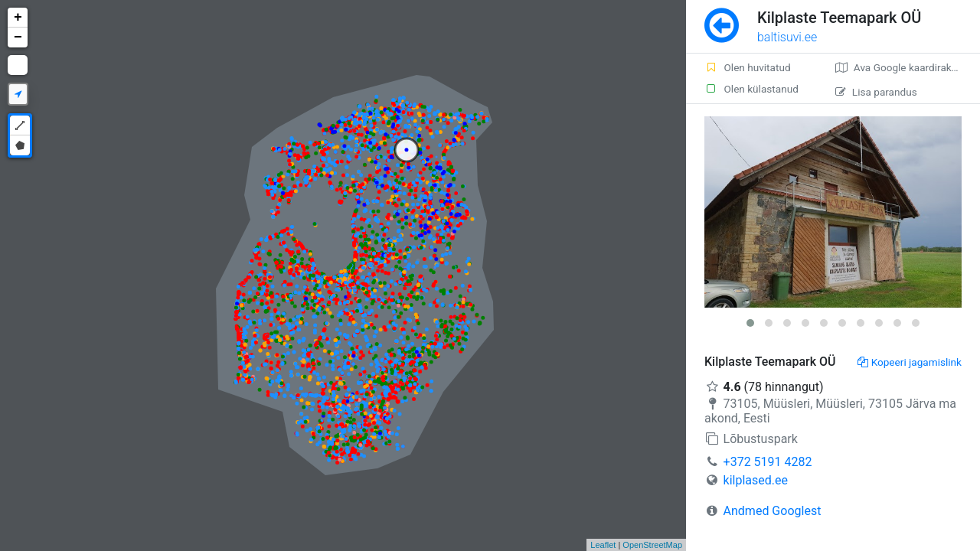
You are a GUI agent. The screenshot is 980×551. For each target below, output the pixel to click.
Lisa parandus (876, 92)
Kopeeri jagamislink (910, 362)
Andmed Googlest (773, 511)
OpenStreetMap (652, 545)
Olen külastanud (751, 89)
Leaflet (603, 545)
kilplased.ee (756, 480)
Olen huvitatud (748, 67)
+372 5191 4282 (768, 462)
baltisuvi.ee (787, 37)
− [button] (18, 37)
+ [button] (18, 18)
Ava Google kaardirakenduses (908, 67)
